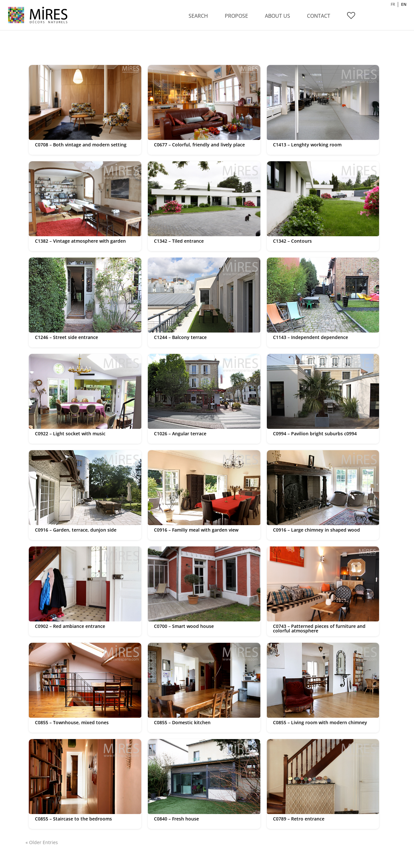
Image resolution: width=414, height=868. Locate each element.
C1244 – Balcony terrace (180, 337)
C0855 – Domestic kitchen (182, 722)
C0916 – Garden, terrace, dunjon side (76, 530)
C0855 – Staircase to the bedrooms (73, 819)
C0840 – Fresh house (176, 819)
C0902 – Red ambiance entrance (70, 626)
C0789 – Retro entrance (299, 819)
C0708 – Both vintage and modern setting (81, 145)
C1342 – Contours (292, 241)
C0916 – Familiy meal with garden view (196, 530)
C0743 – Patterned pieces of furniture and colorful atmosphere (319, 628)
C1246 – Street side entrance (66, 337)
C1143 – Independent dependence (310, 337)
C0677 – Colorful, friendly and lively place (199, 145)
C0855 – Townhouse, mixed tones (72, 722)
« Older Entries (42, 842)
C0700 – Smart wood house (184, 626)
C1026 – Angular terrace (180, 434)
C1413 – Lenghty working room (307, 145)
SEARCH (198, 16)
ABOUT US (278, 16)
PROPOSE (236, 16)
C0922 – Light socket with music (70, 434)
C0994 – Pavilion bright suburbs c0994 (315, 434)
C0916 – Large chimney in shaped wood (316, 530)
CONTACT (319, 16)
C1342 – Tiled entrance (179, 241)
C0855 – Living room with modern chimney (320, 722)
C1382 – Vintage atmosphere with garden (80, 241)
